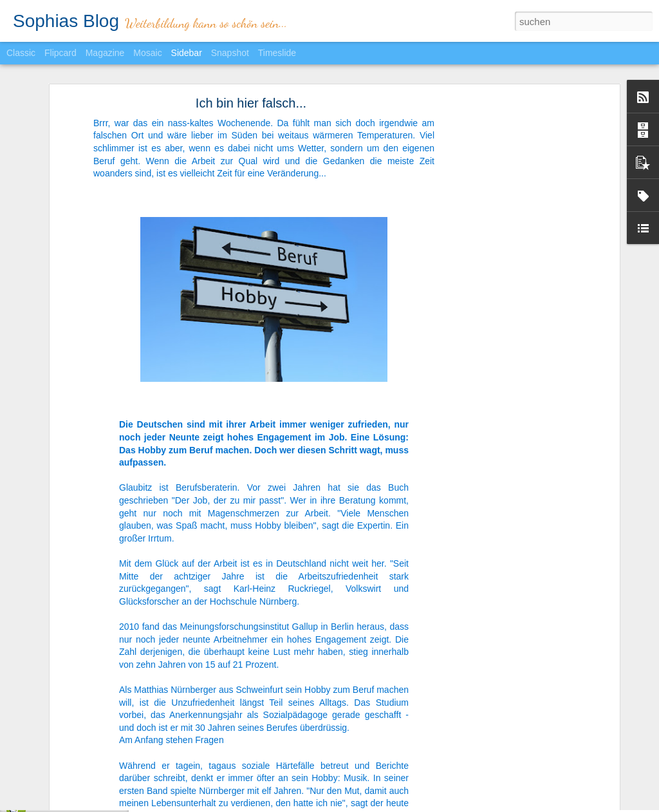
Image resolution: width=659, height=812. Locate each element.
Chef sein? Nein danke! (72, 803)
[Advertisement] (505, 252)
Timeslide (277, 53)
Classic (21, 53)
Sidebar (187, 53)
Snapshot (230, 53)
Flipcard (60, 53)
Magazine (105, 53)
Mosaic (147, 53)
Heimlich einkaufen (64, 774)
